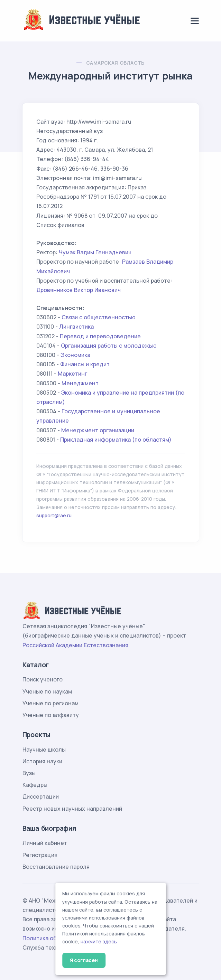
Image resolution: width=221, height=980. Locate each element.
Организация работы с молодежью (109, 346)
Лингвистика (76, 327)
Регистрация (40, 855)
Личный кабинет (45, 843)
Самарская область (115, 63)
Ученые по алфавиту (51, 715)
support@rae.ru (54, 515)
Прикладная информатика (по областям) (116, 440)
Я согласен (84, 960)
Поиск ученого (43, 679)
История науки (42, 761)
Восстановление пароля (56, 867)
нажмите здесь (99, 942)
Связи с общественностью (99, 317)
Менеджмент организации (98, 430)
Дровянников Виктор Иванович (79, 290)
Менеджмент (80, 383)
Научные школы (44, 750)
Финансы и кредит (85, 364)
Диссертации (41, 797)
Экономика (75, 355)
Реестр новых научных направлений (72, 809)
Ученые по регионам (50, 703)
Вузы (29, 773)
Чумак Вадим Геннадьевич (95, 252)
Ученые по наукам (47, 691)
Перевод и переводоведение (100, 336)
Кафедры (35, 785)
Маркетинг (72, 374)
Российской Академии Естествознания (75, 645)
